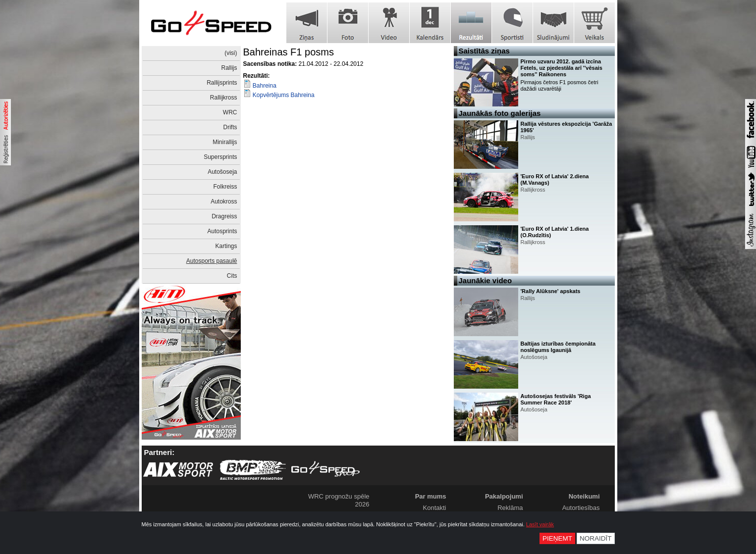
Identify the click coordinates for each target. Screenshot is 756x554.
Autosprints (222, 231)
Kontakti (435, 508)
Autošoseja (222, 172)
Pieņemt (557, 538)
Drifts (230, 127)
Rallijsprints (222, 83)
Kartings (226, 246)
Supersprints (220, 157)
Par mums (431, 496)
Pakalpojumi (504, 496)
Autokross (224, 201)
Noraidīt (596, 538)
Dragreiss (224, 216)
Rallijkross (224, 98)
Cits (232, 276)
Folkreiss (225, 187)
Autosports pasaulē (212, 261)
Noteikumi (584, 496)
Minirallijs (225, 142)
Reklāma (510, 508)
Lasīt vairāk (540, 524)
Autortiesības (581, 508)
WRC (230, 112)
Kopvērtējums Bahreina (284, 95)
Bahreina (265, 86)
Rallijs (229, 68)
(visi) (231, 53)
